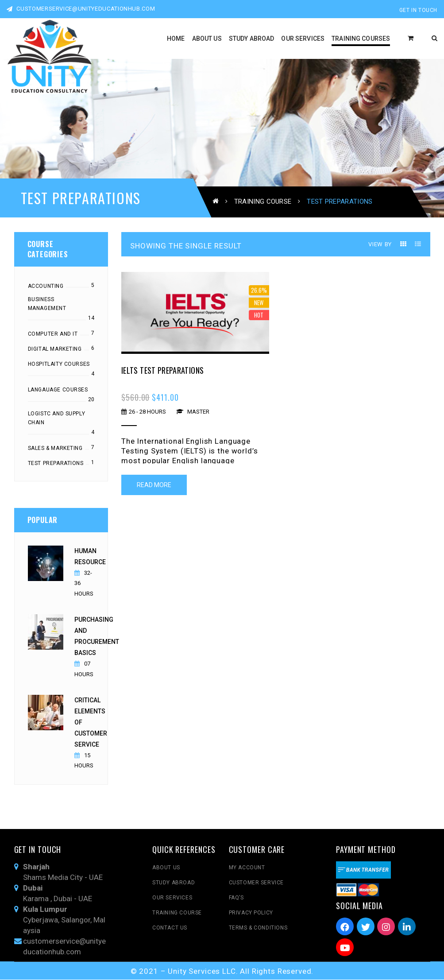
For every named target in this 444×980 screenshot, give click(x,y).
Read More (154, 485)
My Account (247, 868)
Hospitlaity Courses (59, 365)
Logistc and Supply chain (57, 419)
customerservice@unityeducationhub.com (81, 9)
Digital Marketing (55, 350)
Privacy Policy (251, 913)
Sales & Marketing (55, 449)
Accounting (46, 287)
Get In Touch (418, 10)
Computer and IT (53, 335)
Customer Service (257, 883)
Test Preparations (56, 464)
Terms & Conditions (258, 928)
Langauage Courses (58, 391)
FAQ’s (236, 898)
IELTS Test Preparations (162, 371)
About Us (166, 868)
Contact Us (170, 928)
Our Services (172, 898)
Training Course (263, 201)
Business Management (47, 305)
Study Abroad (174, 883)
